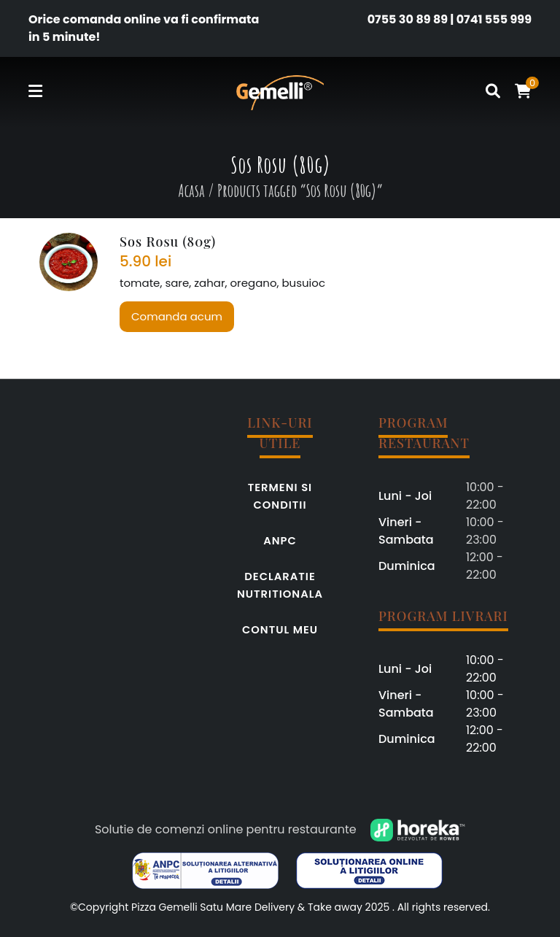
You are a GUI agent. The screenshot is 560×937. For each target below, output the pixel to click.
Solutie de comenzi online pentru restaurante (226, 829)
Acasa (191, 190)
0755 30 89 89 (408, 19)
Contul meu (280, 630)
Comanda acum (177, 316)
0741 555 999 (494, 19)
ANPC (280, 541)
